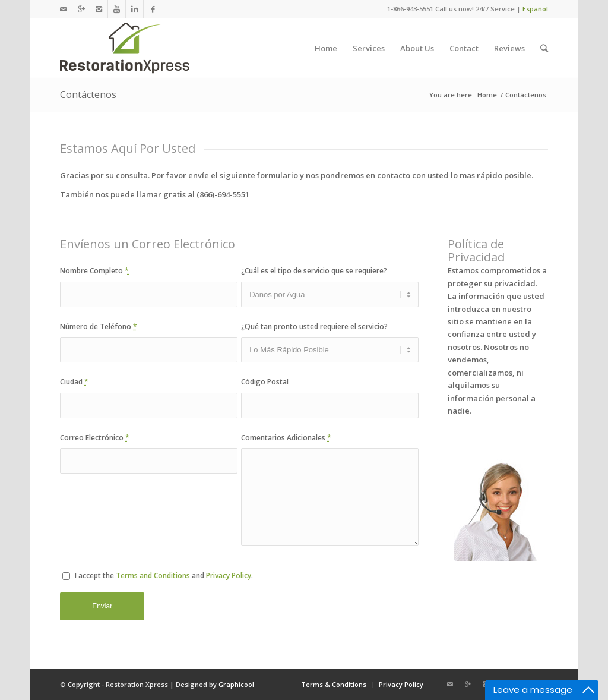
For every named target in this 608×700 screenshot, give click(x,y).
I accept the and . (158, 576)
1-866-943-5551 (410, 9)
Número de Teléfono (99, 327)
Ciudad (74, 382)
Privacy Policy (229, 576)
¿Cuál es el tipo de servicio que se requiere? (314, 271)
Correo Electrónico (95, 438)
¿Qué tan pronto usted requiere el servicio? (314, 327)
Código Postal (265, 382)
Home (487, 95)
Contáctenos (88, 94)
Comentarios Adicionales (286, 438)
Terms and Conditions (153, 576)
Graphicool (236, 684)
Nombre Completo (94, 271)
